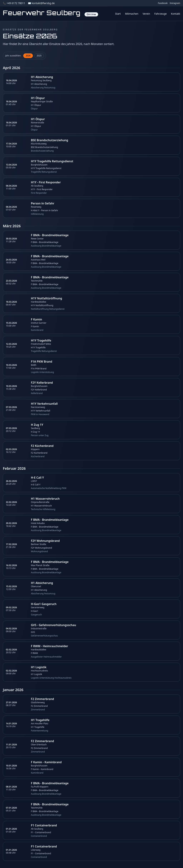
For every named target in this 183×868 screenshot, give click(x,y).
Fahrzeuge (161, 14)
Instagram (175, 3)
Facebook (163, 3)
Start (118, 14)
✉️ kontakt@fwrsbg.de (41, 3)
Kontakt (176, 14)
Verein (146, 14)
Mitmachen (132, 14)
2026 (28, 56)
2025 (39, 56)
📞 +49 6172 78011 (14, 3)
